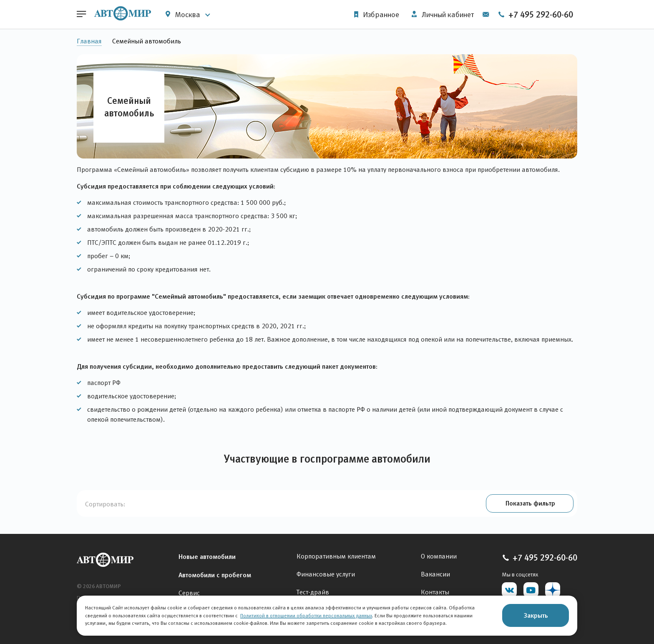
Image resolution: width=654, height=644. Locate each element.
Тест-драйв (313, 592)
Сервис (189, 593)
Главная (89, 41)
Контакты (435, 592)
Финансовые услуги (326, 574)
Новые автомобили (207, 556)
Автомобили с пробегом (215, 575)
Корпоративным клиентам (336, 556)
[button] (529, 504)
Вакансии (435, 574)
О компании (439, 556)
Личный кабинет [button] (442, 15)
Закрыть (536, 615)
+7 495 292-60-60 (535, 15)
